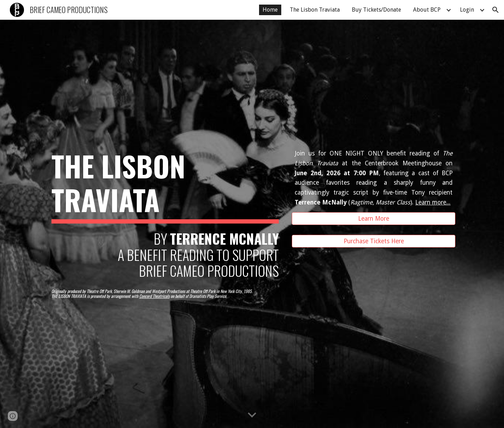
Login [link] (467, 10)
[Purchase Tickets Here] (374, 241)
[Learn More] (374, 219)
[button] (496, 10)
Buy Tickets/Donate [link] (376, 10)
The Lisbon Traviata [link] (315, 10)
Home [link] (270, 10)
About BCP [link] (427, 10)
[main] (165, 214)
